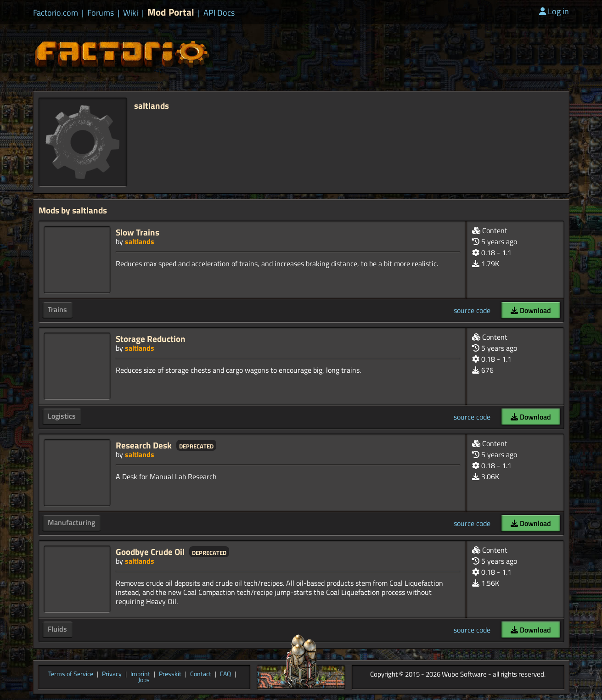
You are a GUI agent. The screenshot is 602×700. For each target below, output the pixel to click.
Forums (101, 13)
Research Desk (144, 445)
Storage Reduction (151, 339)
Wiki (131, 13)
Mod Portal (171, 12)
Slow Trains (138, 232)
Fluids (57, 629)
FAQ (225, 674)
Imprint (140, 674)
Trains (57, 309)
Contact (201, 674)
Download (531, 310)
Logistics (62, 416)
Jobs (144, 680)
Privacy (112, 674)
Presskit (170, 674)
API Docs (219, 13)
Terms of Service (71, 674)
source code (472, 310)
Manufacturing (71, 522)
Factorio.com (56, 13)
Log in (554, 11)
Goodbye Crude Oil (150, 552)
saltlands (140, 241)
